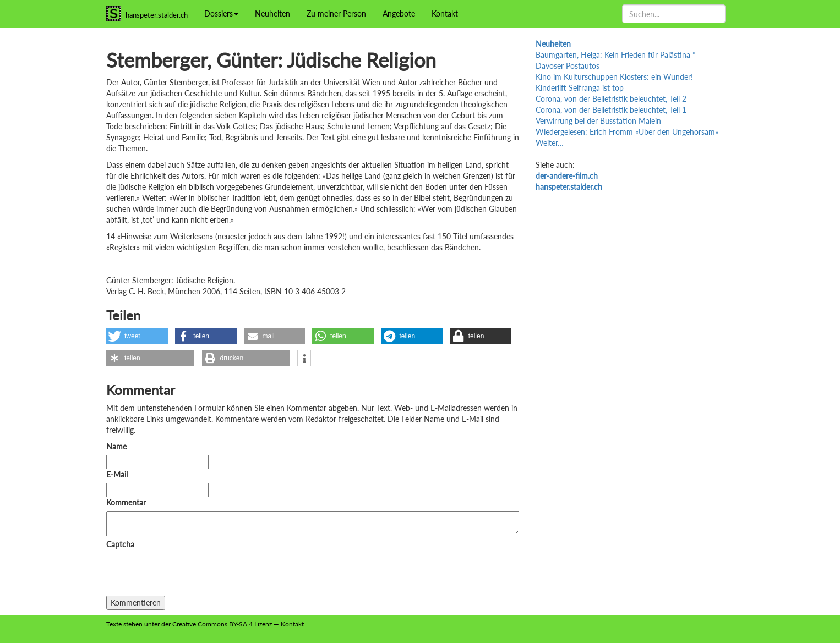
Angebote (399, 13)
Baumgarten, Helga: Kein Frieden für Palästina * (616, 55)
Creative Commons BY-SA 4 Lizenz (222, 624)
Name (116, 446)
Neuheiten (272, 13)
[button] (137, 336)
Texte (114, 624)
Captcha (120, 544)
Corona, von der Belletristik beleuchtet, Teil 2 (611, 99)
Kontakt (445, 13)
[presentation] (190, 574)
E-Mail (117, 474)
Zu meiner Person (336, 13)
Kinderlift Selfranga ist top (580, 88)
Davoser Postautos (568, 66)
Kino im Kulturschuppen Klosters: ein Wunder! (614, 77)
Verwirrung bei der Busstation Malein (598, 121)
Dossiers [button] (221, 13)
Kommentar (128, 502)
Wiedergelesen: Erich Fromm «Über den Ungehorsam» (627, 132)
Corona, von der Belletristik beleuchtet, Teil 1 (611, 110)
